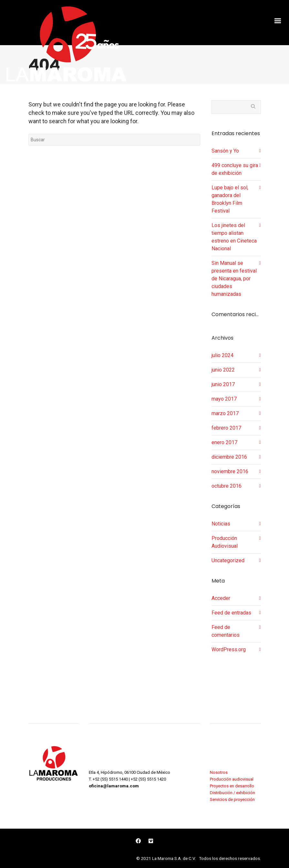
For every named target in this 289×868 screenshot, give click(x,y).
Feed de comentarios (226, 631)
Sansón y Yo (225, 151)
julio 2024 (222, 355)
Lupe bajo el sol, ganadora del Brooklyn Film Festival (230, 199)
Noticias (221, 524)
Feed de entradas (231, 613)
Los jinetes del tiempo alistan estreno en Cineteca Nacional (234, 237)
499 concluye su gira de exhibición (235, 169)
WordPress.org (229, 649)
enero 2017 (224, 442)
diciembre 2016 (229, 457)
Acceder (221, 598)
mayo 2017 (224, 399)
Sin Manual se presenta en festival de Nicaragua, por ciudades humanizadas (234, 279)
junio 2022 (223, 370)
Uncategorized (228, 560)
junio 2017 (223, 384)
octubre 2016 (227, 486)
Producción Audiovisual (225, 542)
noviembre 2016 (230, 471)
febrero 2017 (226, 428)
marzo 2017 (225, 413)
